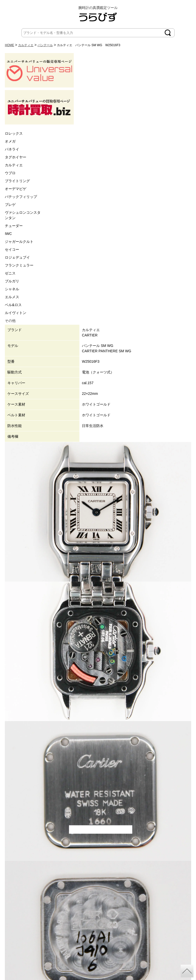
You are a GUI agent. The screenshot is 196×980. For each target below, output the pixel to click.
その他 (10, 321)
